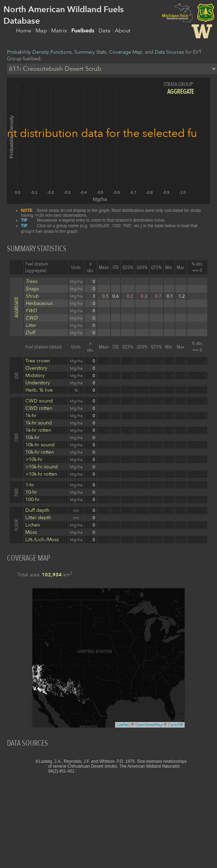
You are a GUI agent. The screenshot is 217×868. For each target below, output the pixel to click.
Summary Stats (90, 52)
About (123, 31)
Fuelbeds (83, 31)
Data (105, 31)
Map (42, 31)
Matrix (60, 31)
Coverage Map (126, 52)
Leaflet (123, 725)
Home (24, 31)
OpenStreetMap (149, 725)
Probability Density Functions (39, 52)
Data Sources (169, 52)
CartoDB (175, 725)
